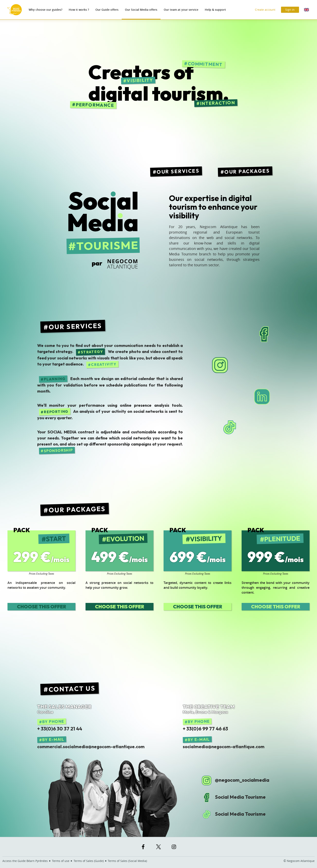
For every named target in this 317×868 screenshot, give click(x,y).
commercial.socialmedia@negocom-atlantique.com (91, 747)
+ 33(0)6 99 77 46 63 (205, 729)
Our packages (247, 171)
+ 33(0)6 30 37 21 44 (60, 729)
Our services (178, 171)
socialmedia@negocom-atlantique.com (224, 747)
